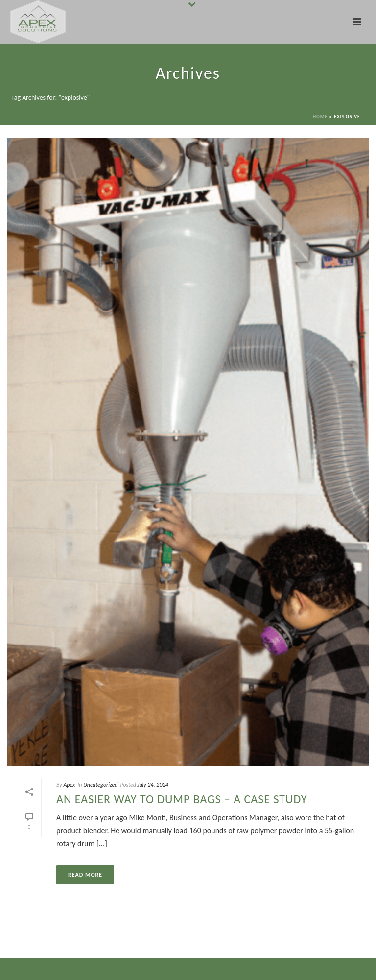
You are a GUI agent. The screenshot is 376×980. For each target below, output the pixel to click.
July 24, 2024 (153, 785)
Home (320, 116)
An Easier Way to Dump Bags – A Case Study (182, 799)
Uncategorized (100, 785)
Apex (69, 785)
